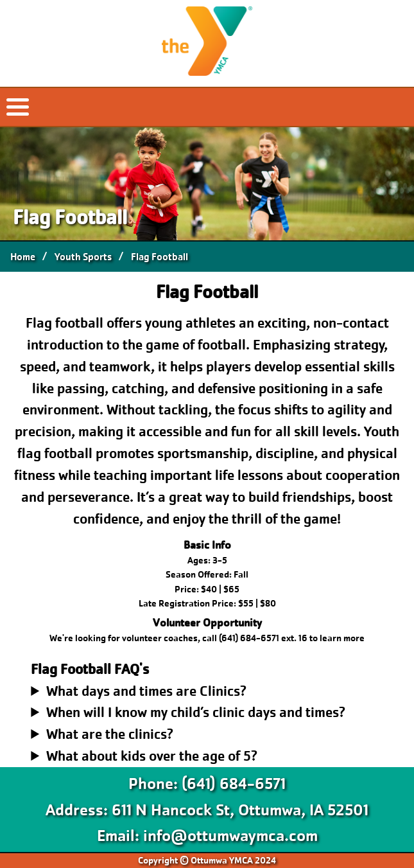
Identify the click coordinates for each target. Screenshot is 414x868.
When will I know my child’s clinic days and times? (196, 712)
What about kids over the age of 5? (152, 756)
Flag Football (160, 257)
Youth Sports (83, 257)
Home (23, 257)
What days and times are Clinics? (146, 691)
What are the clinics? (110, 734)
